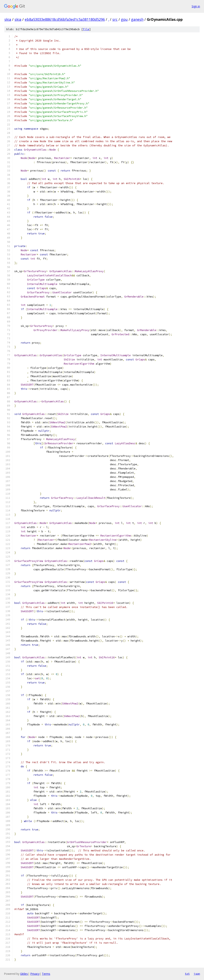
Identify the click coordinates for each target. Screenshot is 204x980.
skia (8, 19)
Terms (46, 974)
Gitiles (24, 974)
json (197, 974)
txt (187, 974)
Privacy (35, 974)
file (86, 29)
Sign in (196, 6)
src (115, 19)
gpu (124, 19)
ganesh (137, 19)
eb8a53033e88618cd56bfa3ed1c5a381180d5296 (65, 19)
